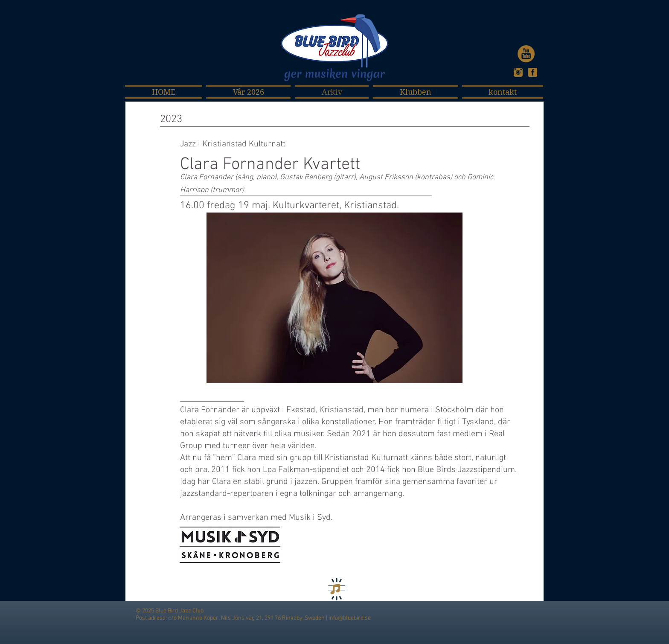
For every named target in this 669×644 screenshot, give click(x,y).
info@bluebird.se (350, 618)
